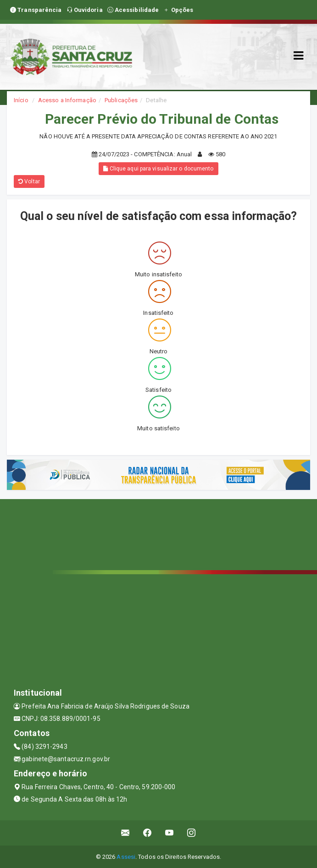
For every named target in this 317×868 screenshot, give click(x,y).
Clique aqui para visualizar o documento (158, 169)
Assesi (126, 857)
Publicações (121, 100)
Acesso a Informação (67, 100)
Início (21, 100)
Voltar (29, 181)
